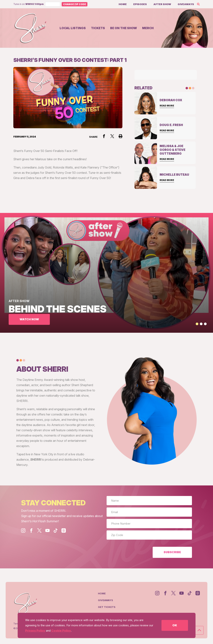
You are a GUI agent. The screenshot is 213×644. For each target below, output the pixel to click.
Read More (167, 106)
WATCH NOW (29, 319)
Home (123, 4)
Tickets (98, 28)
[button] (197, 324)
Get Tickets (107, 607)
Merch (148, 28)
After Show (162, 4)
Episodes (140, 4)
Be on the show (124, 28)
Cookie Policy (61, 631)
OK (175, 625)
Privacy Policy (35, 631)
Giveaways (186, 4)
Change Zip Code (75, 4)
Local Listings (73, 28)
